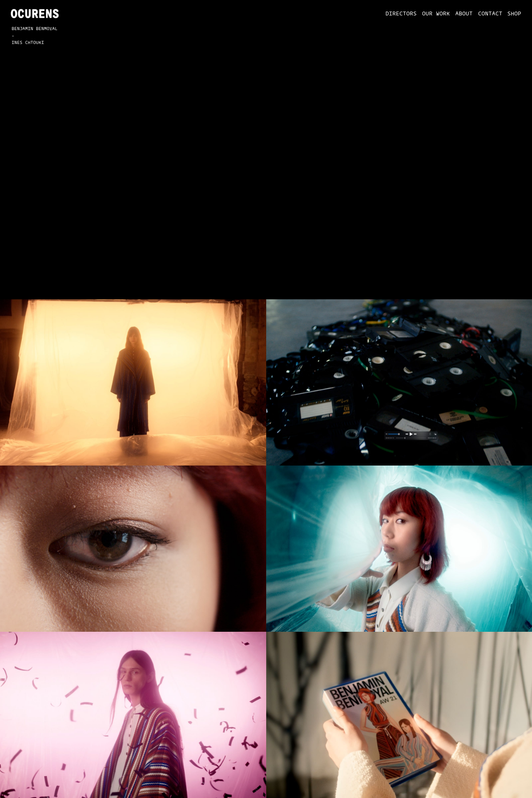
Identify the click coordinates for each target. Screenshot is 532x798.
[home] (35, 13)
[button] (399, 13)
